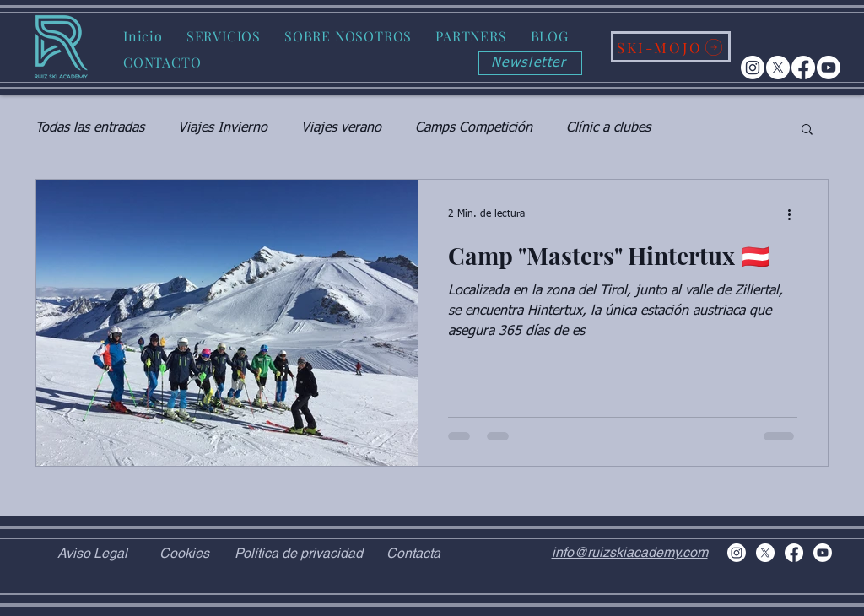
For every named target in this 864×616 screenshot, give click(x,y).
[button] (224, 36)
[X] (778, 68)
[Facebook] (803, 68)
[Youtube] (829, 68)
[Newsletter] (530, 63)
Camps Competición (474, 128)
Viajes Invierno (223, 128)
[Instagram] (753, 68)
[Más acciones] (795, 214)
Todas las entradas (90, 128)
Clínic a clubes (608, 128)
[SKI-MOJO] (671, 47)
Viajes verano (341, 128)
